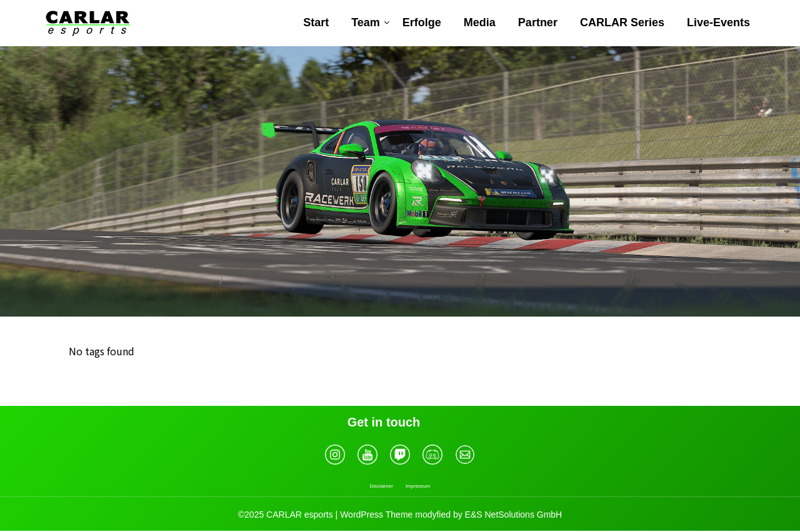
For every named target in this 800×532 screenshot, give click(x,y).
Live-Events (718, 22)
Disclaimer (382, 486)
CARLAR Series (622, 22)
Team (366, 22)
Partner (538, 22)
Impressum (418, 486)
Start (316, 22)
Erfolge (422, 22)
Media (480, 22)
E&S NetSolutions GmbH (514, 515)
